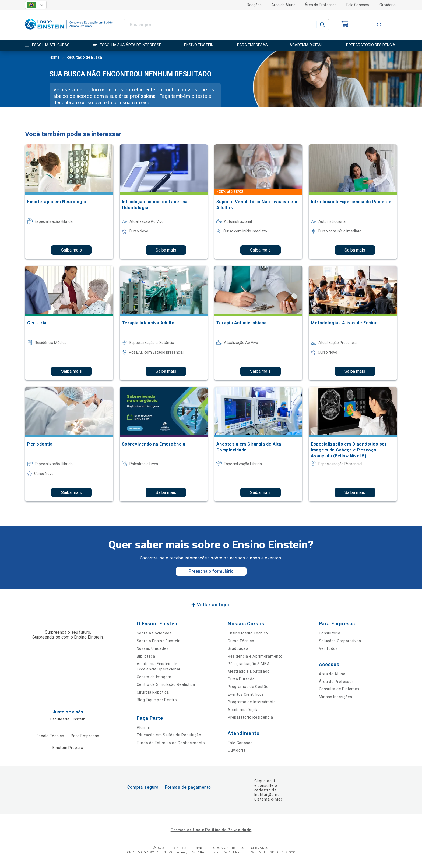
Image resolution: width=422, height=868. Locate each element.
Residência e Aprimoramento (255, 656)
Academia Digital (244, 710)
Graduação (238, 648)
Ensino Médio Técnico (248, 633)
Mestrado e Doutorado (249, 671)
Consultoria (330, 633)
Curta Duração (241, 679)
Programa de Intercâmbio (252, 702)
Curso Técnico (241, 641)
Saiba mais (71, 250)
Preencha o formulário (211, 571)
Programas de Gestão (248, 687)
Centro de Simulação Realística (166, 684)
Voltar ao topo (213, 605)
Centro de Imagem (154, 677)
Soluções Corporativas (340, 641)
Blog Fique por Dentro (157, 700)
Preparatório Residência (250, 717)
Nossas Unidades (153, 648)
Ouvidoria (388, 5)
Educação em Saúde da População (169, 735)
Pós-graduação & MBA (249, 664)
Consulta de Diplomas (339, 689)
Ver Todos (328, 648)
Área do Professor (320, 5)
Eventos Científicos (246, 694)
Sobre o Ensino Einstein (159, 641)
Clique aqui (265, 781)
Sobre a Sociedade (154, 633)
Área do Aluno (283, 5)
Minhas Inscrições (336, 697)
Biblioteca (146, 656)
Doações (254, 5)
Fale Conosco (358, 5)
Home (55, 58)
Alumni (143, 727)
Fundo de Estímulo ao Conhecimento (171, 743)
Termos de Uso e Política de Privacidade (211, 830)
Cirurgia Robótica (153, 692)
